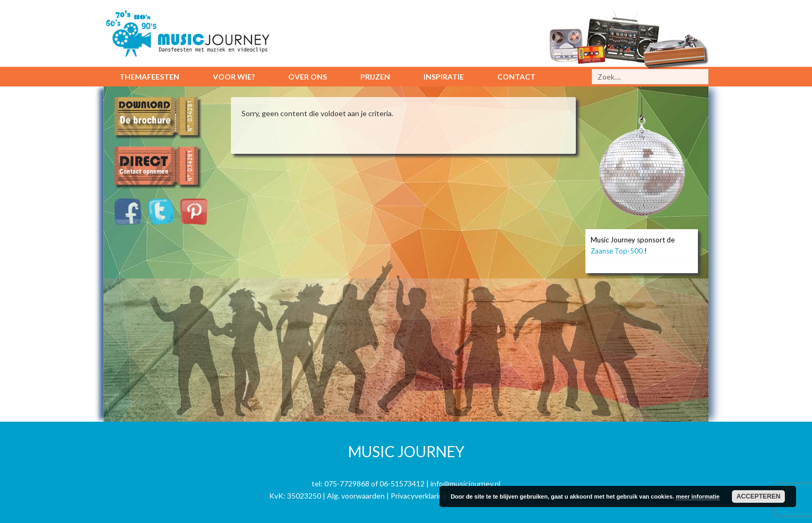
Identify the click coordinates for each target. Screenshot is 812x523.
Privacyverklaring (419, 496)
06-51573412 (402, 483)
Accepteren (759, 496)
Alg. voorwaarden (356, 496)
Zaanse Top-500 (617, 251)
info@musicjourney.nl (465, 483)
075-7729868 (347, 483)
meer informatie (698, 496)
